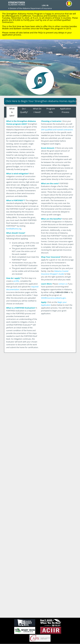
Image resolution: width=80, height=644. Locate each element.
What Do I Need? (37, 110)
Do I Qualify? (24, 110)
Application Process (66, 110)
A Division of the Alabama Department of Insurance (30, 8)
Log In (45, 5)
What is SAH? (12, 112)
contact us (63, 284)
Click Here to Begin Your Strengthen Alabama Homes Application (41, 101)
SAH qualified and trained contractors (57, 130)
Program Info (51, 110)
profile (16, 281)
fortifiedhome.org (14, 229)
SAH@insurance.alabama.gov (53, 298)
